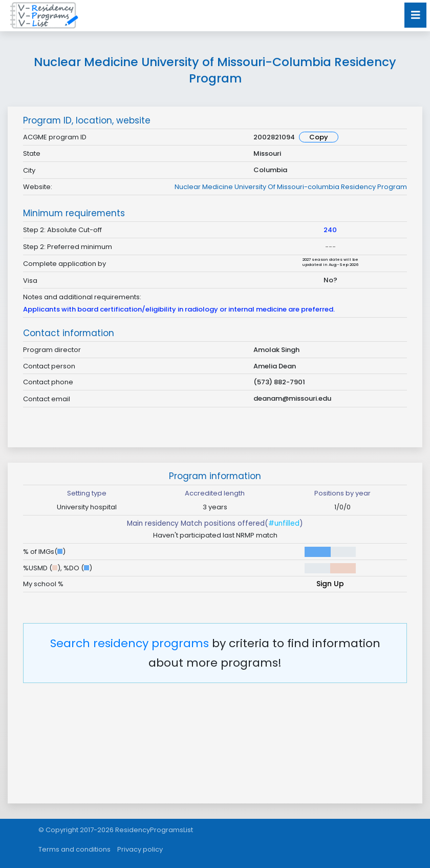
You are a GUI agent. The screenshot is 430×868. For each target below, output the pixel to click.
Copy (319, 137)
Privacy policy (140, 849)
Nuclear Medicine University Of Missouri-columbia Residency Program (291, 187)
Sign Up (330, 584)
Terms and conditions (74, 849)
